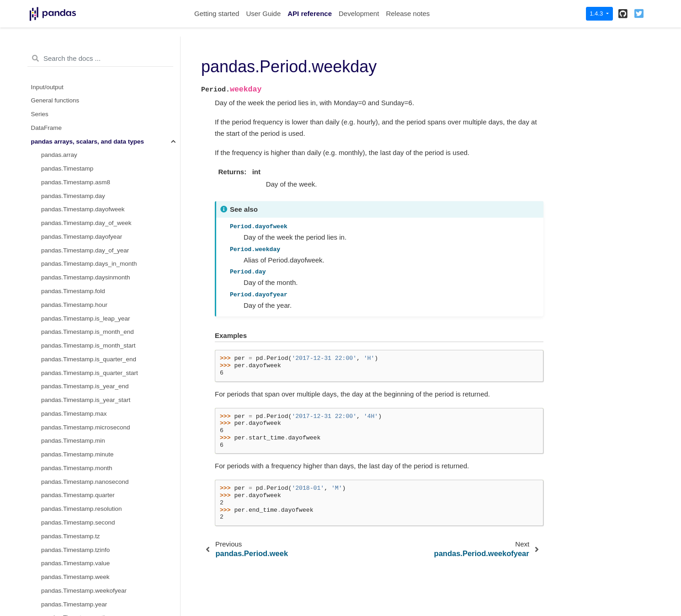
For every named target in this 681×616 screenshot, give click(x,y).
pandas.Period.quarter (72, 49)
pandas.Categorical (68, 593)
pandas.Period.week (69, 103)
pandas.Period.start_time (75, 89)
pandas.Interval (62, 239)
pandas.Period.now (68, 171)
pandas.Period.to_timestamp (80, 198)
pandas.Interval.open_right (78, 362)
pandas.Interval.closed (72, 253)
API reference (310, 13)
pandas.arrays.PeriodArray (78, 212)
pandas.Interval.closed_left (78, 266)
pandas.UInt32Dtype (69, 525)
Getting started (217, 13)
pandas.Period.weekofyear (78, 131)
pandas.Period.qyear (70, 62)
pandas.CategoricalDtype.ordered (87, 580)
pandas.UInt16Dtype (69, 512)
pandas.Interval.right (69, 389)
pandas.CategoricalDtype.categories (91, 566)
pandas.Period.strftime (72, 185)
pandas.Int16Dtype (67, 457)
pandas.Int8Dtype (65, 443)
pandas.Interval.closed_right (80, 280)
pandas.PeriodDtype (69, 226)
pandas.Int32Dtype (67, 471)
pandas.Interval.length (72, 321)
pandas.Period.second (72, 76)
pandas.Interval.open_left (76, 348)
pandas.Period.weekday (76, 117)
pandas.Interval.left (67, 307)
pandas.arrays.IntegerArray (79, 430)
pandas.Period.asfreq (70, 158)
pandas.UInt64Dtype (69, 538)
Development (359, 13)
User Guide (263, 13)
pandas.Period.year (68, 144)
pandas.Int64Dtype (67, 484)
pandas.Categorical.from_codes (85, 607)
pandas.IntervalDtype (70, 416)
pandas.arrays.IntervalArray (79, 403)
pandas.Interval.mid (68, 335)
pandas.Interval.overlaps (75, 375)
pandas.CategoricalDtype (76, 552)
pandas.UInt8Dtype (68, 498)
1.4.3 (597, 13)
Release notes (408, 13)
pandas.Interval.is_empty (75, 294)
